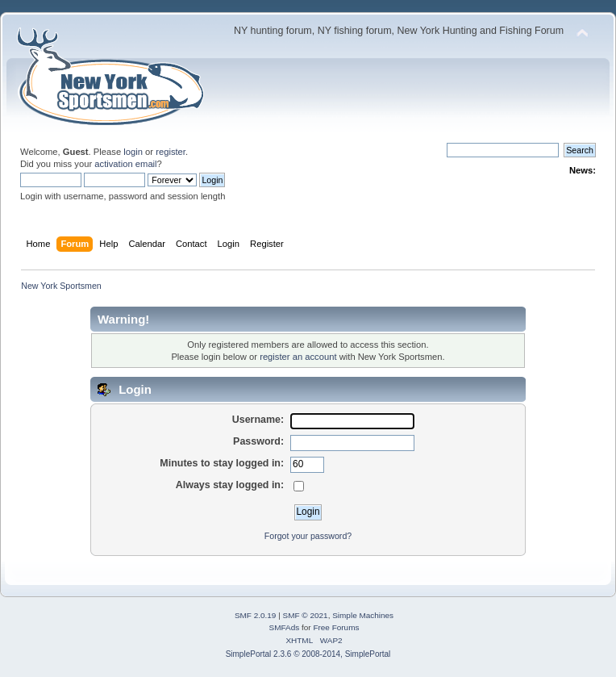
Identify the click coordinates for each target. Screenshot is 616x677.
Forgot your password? (308, 536)
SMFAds (285, 627)
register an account (298, 357)
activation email (125, 164)
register (171, 152)
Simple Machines (363, 615)
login (133, 152)
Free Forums (336, 627)
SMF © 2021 (306, 615)
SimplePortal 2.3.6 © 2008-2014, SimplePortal (308, 654)
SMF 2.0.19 (256, 615)
